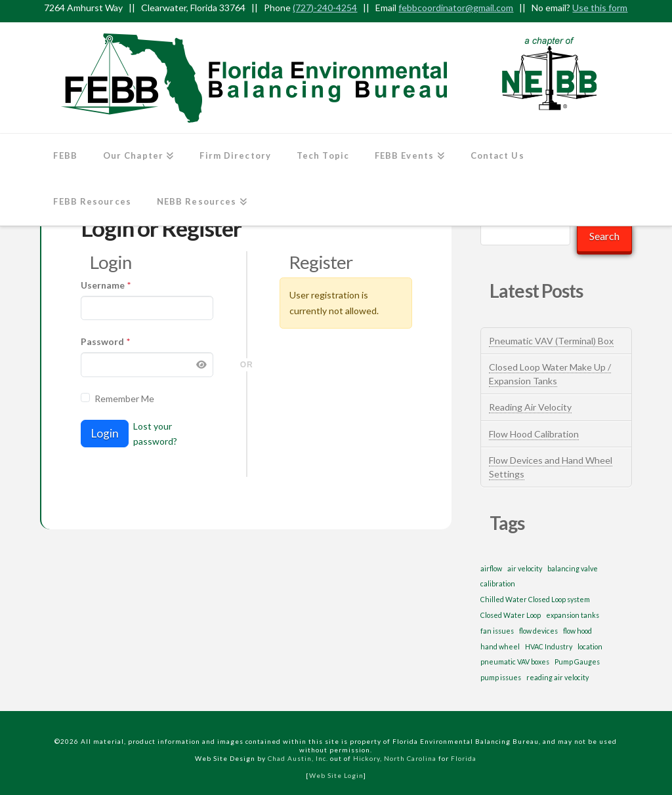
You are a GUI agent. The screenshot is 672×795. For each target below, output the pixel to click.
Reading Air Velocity (530, 407)
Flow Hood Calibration (534, 434)
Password (105, 342)
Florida (464, 758)
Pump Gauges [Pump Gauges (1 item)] (577, 662)
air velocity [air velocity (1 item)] (525, 568)
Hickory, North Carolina (395, 758)
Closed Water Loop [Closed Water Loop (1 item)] (511, 615)
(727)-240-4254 (325, 8)
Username (106, 285)
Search (604, 236)
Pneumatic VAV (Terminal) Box (551, 341)
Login (105, 433)
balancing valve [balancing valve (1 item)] (573, 568)
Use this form (600, 8)
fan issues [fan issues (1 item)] (497, 631)
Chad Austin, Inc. (298, 758)
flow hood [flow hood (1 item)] (577, 631)
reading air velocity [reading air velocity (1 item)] (557, 677)
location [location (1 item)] (590, 646)
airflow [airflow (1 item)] (491, 568)
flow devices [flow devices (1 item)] (538, 631)
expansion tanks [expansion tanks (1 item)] (573, 615)
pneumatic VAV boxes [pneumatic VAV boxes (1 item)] (515, 662)
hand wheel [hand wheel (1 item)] (500, 646)
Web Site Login (336, 775)
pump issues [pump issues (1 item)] (501, 677)
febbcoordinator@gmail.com (456, 8)
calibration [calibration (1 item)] (498, 583)
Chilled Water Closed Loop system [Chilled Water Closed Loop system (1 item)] (535, 599)
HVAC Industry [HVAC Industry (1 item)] (549, 646)
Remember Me (124, 398)
